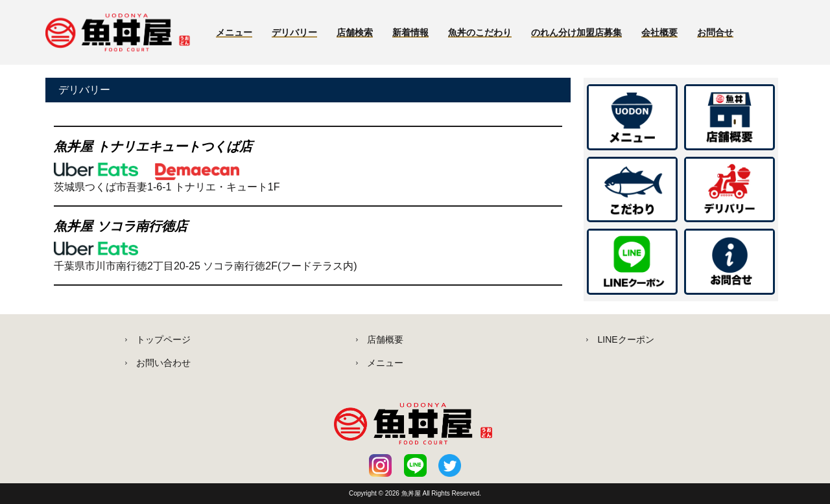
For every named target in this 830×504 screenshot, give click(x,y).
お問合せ (715, 32)
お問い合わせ (163, 363)
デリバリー (294, 32)
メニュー (234, 32)
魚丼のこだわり (480, 32)
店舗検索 (355, 32)
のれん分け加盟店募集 (576, 32)
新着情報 (410, 32)
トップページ (163, 339)
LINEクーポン (625, 339)
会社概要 (659, 32)
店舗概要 (385, 339)
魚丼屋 (412, 493)
